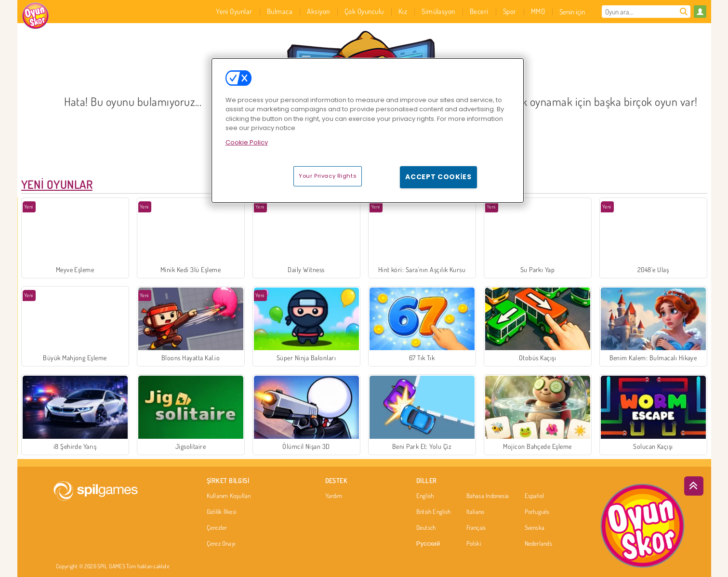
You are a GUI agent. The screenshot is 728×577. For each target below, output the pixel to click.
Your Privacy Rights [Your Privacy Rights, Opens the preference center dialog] (328, 176)
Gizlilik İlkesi (221, 512)
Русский (428, 544)
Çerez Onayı (221, 544)
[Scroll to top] (694, 486)
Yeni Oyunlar (57, 184)
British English (433, 512)
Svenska (535, 528)
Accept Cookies (438, 177)
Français (476, 528)
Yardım (334, 496)
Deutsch (426, 528)
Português (537, 512)
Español (535, 496)
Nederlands (538, 544)
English (425, 496)
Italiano (476, 512)
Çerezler (217, 528)
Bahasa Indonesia (488, 496)
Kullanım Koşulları (229, 496)
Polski (474, 544)
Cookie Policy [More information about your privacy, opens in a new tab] (247, 142)
